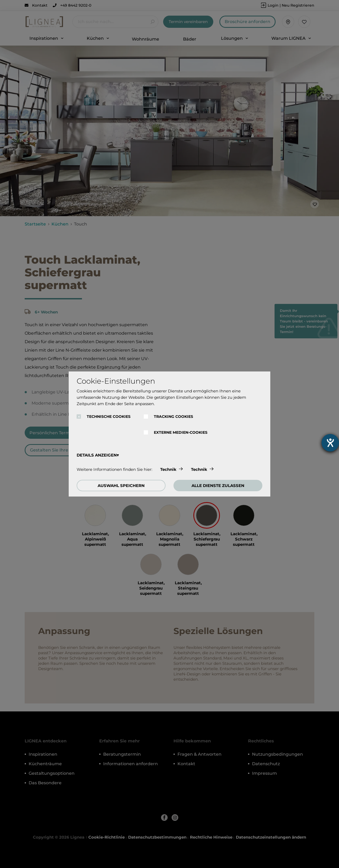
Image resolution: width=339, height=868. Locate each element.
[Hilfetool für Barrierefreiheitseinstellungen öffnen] (330, 443)
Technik (168, 469)
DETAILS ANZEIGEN (97, 455)
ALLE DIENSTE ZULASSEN (218, 486)
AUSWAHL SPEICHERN (121, 486)
